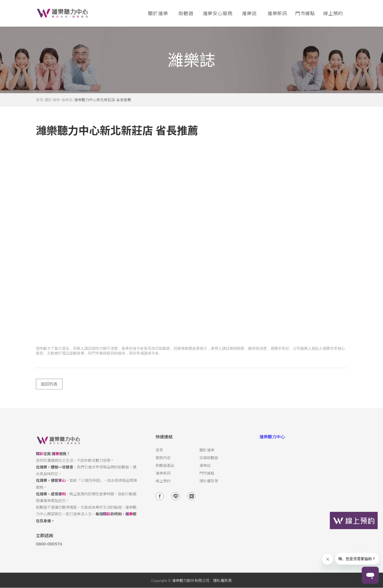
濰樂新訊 (277, 13)
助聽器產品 (165, 469)
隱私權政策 (209, 485)
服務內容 (163, 462)
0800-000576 (49, 548)
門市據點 (207, 477)
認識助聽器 (209, 462)
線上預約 (333, 13)
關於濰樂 (52, 100)
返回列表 (49, 388)
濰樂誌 (67, 100)
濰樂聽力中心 (272, 440)
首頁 (40, 100)
